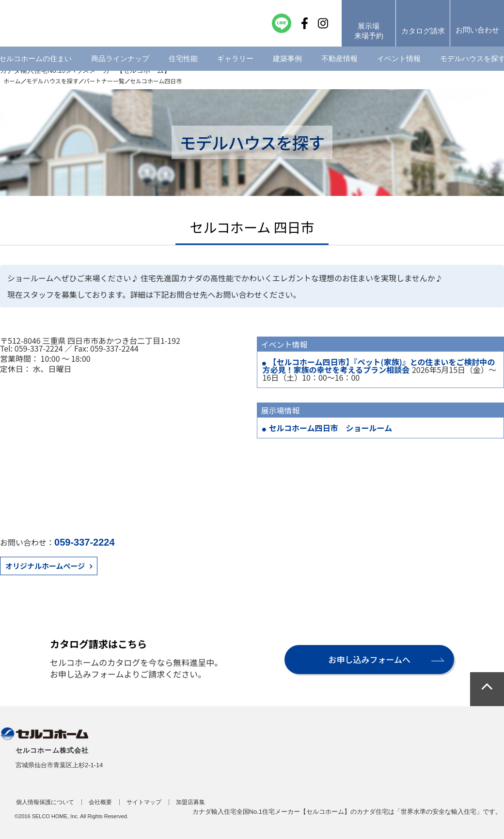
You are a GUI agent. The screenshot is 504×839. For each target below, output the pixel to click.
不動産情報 (339, 60)
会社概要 (100, 802)
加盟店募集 (190, 802)
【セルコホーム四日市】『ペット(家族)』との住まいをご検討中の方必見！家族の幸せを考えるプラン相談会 (378, 366)
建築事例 (287, 60)
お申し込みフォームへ (369, 659)
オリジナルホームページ (45, 566)
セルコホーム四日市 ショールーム (330, 428)
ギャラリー (235, 60)
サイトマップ (144, 802)
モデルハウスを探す (52, 81)
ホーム (12, 81)
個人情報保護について (45, 802)
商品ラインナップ (120, 60)
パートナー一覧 (104, 81)
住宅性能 (183, 60)
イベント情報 (399, 60)
